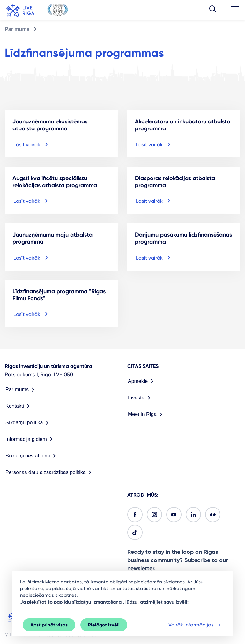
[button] (213, 10)
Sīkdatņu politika (28, 423)
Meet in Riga (146, 414)
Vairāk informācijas (195, 625)
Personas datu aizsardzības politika (50, 472)
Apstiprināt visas (49, 625)
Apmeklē (142, 381)
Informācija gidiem (30, 439)
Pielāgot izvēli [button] (104, 625)
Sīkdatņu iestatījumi (32, 456)
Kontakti (19, 406)
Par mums (17, 29)
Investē (140, 398)
